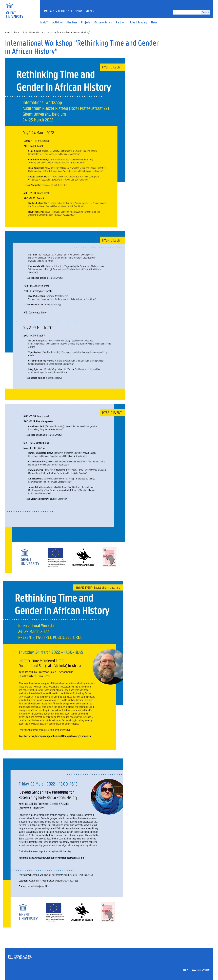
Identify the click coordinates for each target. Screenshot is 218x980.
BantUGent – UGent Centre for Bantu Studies (69, 11)
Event (17, 32)
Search (205, 12)
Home (8, 32)
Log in (186, 970)
